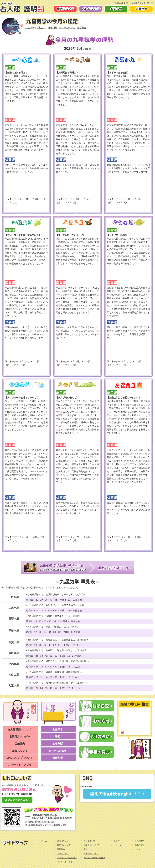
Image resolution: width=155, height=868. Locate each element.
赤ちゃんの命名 (67, 28)
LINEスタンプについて (20, 758)
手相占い (41, 28)
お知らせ (117, 845)
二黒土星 (14, 608)
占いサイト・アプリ (20, 765)
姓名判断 (52, 28)
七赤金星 (14, 664)
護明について (63, 841)
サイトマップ (147, 3)
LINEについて (20, 751)
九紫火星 (14, 685)
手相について (89, 849)
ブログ (116, 841)
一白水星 (14, 597)
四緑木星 (14, 630)
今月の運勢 (139, 841)
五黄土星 (14, 642)
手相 (58, 737)
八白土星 (14, 675)
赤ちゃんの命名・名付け (94, 858)
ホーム (44, 841)
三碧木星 (14, 619)
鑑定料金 (82, 28)
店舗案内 (136, 3)
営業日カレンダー (122, 3)
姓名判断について (91, 853)
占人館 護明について (20, 729)
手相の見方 (139, 845)
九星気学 (30, 28)
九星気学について (91, 845)
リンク (137, 849)
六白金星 (14, 653)
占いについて (89, 841)
